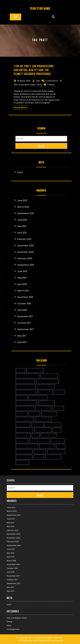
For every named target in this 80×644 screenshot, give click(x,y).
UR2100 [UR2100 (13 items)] (39, 457)
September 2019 (26, 265)
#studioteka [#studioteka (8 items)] (49, 414)
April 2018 (22, 310)
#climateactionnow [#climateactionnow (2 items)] (47, 381)
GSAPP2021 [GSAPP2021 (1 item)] (58, 441)
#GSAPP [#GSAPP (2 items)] (58, 408)
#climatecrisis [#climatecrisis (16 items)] (46, 387)
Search (41, 146)
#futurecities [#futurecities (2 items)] (47, 403)
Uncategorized (13, 629)
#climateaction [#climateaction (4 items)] (25, 381)
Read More (21, 108)
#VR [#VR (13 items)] (36, 435)
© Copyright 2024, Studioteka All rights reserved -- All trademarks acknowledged (40, 639)
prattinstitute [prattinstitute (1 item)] (24, 452)
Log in (20, 172)
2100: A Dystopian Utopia (25, 85)
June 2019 (22, 271)
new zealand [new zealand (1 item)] (47, 446)
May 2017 (22, 336)
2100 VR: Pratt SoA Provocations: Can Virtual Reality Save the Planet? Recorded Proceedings (34, 70)
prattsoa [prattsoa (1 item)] (40, 452)
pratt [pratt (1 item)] (61, 446)
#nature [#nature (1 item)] (22, 414)
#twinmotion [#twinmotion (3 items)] (53, 425)
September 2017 (26, 329)
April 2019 (22, 284)
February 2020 (25, 258)
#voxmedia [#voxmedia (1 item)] (23, 435)
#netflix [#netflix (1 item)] (34, 414)
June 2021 (22, 220)
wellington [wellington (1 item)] (22, 462)
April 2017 (22, 342)
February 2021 (24, 239)
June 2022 (22, 200)
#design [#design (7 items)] (22, 398)
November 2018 (25, 297)
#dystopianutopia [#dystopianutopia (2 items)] (26, 403)
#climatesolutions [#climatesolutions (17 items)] (26, 392)
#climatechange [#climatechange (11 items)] (26, 387)
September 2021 (26, 213)
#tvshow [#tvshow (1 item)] (37, 425)
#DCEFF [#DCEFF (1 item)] (59, 392)
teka (38, 81)
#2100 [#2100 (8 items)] (20, 370)
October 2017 (24, 323)
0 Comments (52, 81)
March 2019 (23, 291)
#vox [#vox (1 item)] (57, 430)
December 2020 (26, 246)
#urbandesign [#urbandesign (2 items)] (24, 430)
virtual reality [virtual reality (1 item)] (53, 457)
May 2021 (22, 226)
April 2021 (22, 233)
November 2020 (25, 252)
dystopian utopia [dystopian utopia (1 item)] (39, 441)
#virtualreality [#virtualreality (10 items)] (43, 430)
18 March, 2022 (24, 81)
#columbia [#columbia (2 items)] (45, 392)
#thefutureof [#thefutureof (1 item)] (43, 419)
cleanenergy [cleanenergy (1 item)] (49, 435)
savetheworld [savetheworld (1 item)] (24, 457)
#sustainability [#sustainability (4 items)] (25, 419)
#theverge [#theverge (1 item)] (23, 425)
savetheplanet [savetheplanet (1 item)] (56, 452)
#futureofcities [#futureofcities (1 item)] (25, 408)
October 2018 (24, 304)
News (40, 85)
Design (10, 622)
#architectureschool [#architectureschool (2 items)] (28, 376)
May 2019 (22, 278)
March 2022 (23, 207)
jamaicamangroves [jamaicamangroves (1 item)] (27, 446)
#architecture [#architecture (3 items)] (35, 370)
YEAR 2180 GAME (40, 9)
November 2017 (25, 316)
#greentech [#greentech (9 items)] (43, 408)
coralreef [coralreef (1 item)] (22, 441)
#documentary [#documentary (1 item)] (38, 398)
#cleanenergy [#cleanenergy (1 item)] (49, 376)
